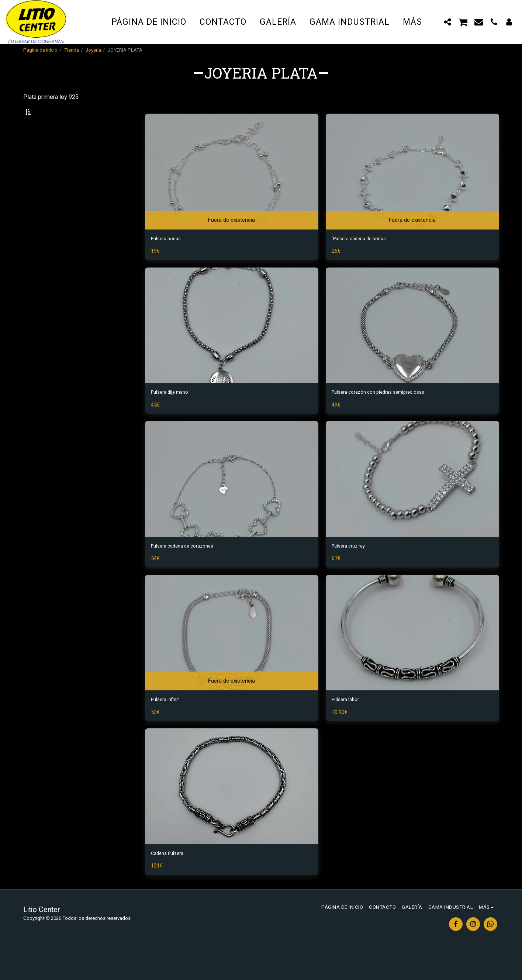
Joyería (93, 50)
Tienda (72, 50)
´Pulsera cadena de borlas (366, 257)
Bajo (42, 149)
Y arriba (47, 179)
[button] (448, 22)
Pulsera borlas (170, 257)
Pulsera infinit (169, 725)
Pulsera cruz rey (353, 569)
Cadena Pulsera (171, 881)
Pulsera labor (349, 725)
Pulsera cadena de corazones (190, 569)
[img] (232, 189)
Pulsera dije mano (174, 413)
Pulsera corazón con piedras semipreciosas (389, 413)
